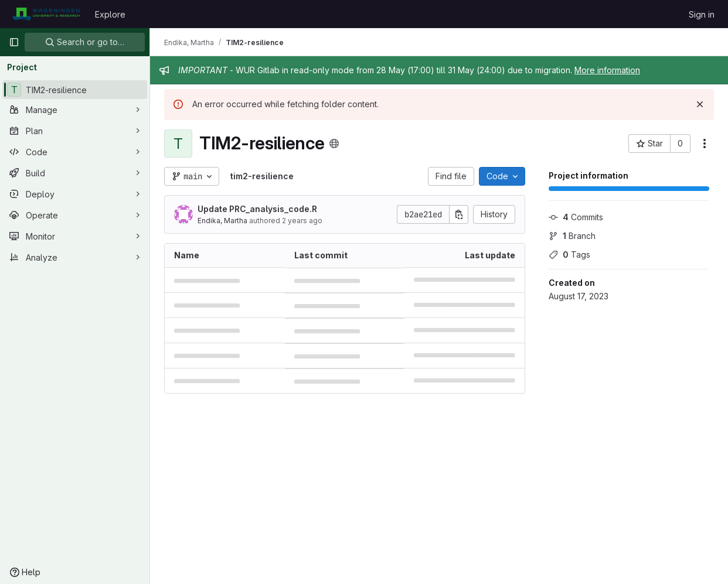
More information (607, 70)
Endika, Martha (222, 221)
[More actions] (705, 144)
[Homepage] (46, 14)
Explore (110, 14)
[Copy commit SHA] (459, 214)
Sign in (702, 14)
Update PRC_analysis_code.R (257, 209)
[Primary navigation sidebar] (14, 42)
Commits (576, 217)
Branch (572, 236)
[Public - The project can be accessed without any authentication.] (334, 144)
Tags (569, 255)
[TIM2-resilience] (75, 90)
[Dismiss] (700, 104)
